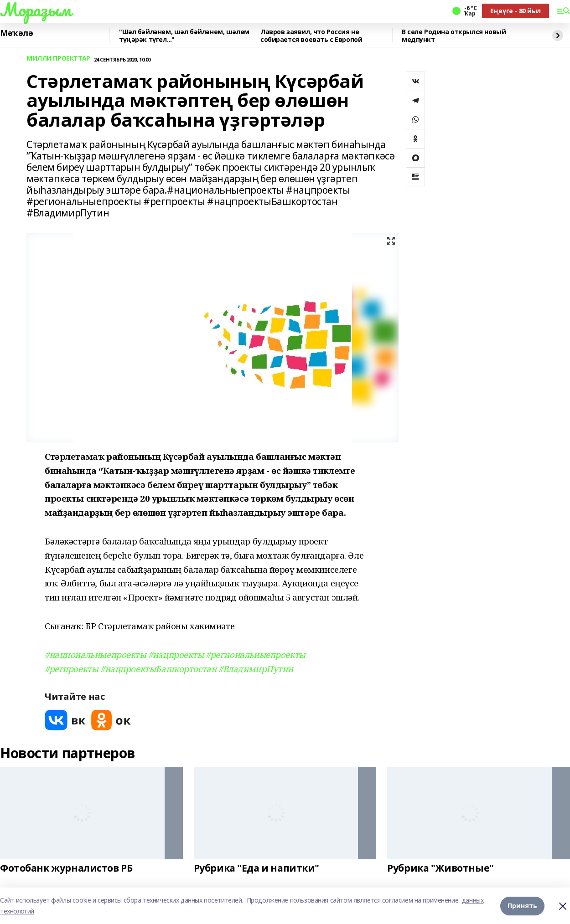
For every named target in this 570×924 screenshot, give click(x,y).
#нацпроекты (176, 654)
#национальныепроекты (96, 654)
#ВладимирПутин (256, 669)
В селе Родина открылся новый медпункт (454, 36)
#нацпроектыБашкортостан (158, 669)
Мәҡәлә (16, 33)
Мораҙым (36, 10)
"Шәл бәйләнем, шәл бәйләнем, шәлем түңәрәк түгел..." (184, 36)
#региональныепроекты (256, 654)
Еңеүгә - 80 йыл (516, 11)
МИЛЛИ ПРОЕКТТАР (58, 59)
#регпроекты (71, 669)
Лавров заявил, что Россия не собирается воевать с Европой (311, 36)
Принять (522, 906)
